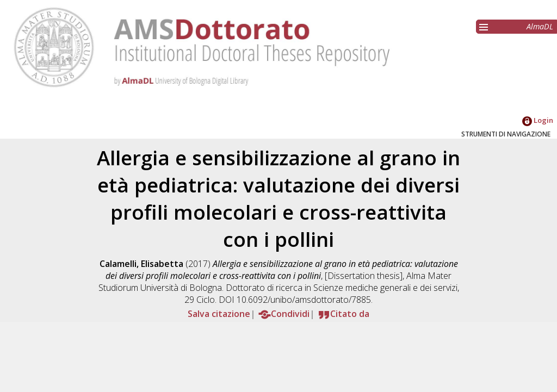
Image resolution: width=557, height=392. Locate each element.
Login (538, 120)
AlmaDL (540, 26)
